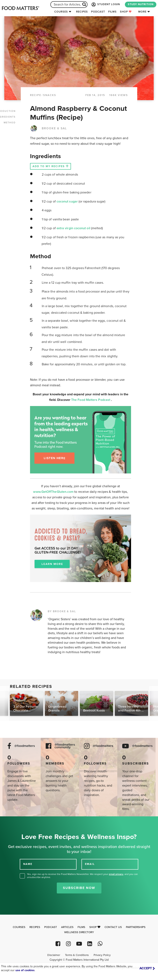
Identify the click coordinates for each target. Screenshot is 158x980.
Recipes (82, 12)
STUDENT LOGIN (105, 5)
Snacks (50, 95)
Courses (61, 12)
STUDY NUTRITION (141, 4)
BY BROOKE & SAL (62, 611)
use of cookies (25, 970)
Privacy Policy (102, 955)
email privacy (116, 874)
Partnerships (136, 927)
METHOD (10, 123)
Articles (67, 927)
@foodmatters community (65, 746)
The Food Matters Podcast (91, 400)
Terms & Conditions (77, 955)
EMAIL (90, 864)
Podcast (98, 12)
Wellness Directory (79, 932)
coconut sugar (68, 201)
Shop (126, 12)
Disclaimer (54, 955)
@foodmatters (25, 746)
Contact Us (113, 927)
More (142, 12)
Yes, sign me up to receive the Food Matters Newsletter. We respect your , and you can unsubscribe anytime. (82, 876)
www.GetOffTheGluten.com (54, 492)
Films (112, 12)
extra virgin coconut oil (74, 228)
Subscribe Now (79, 888)
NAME (28, 864)
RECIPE (36, 95)
